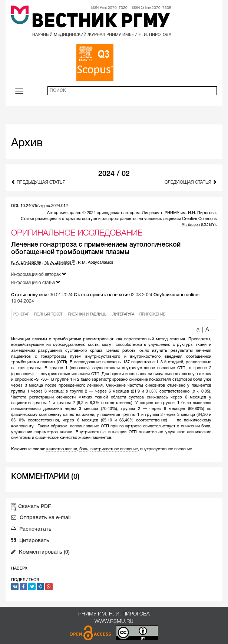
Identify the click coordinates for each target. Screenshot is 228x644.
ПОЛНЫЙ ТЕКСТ (48, 315)
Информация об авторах (39, 274)
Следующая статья (191, 182)
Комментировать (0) (40, 553)
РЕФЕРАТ (21, 315)
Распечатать (31, 530)
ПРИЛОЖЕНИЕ (152, 315)
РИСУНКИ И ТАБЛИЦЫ (87, 315)
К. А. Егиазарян (26, 263)
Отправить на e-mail (41, 518)
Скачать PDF (34, 507)
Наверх (19, 568)
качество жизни (62, 449)
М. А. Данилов (60, 263)
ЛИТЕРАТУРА (123, 315)
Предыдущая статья (38, 182)
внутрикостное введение (114, 449)
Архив (27, 144)
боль (84, 449)
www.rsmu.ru (114, 622)
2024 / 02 (114, 174)
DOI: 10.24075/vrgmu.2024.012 (39, 206)
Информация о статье (36, 282)
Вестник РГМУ (101, 22)
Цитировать (30, 541)
